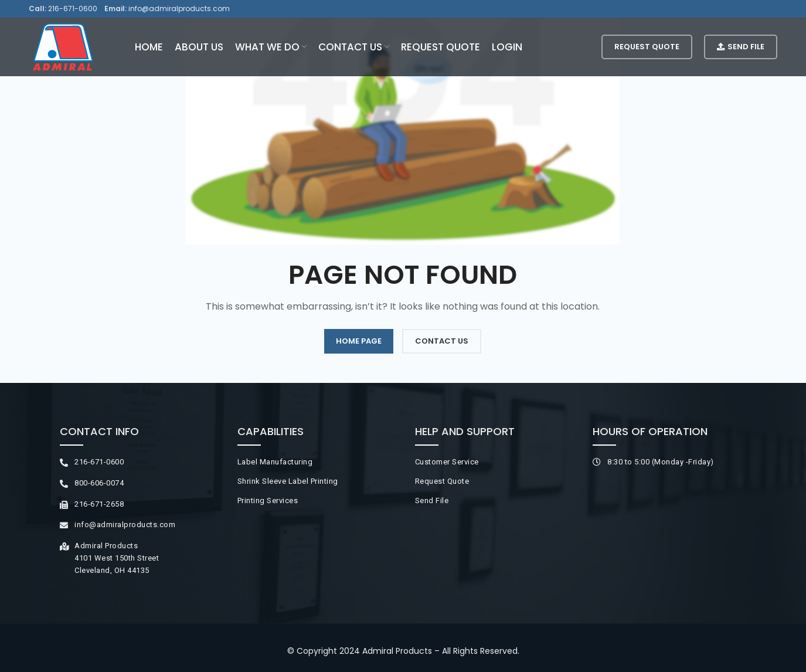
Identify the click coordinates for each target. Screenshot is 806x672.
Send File (741, 47)
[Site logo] (63, 46)
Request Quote (647, 47)
